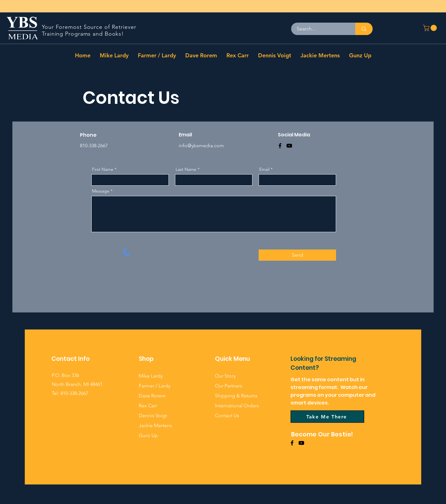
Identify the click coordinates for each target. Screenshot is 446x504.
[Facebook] (280, 146)
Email (264, 169)
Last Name (186, 169)
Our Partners (229, 386)
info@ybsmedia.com (201, 146)
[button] (431, 28)
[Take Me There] (327, 417)
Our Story (225, 376)
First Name (103, 169)
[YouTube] (289, 146)
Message (101, 191)
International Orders (237, 406)
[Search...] (319, 29)
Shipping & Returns (236, 396)
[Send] (297, 255)
